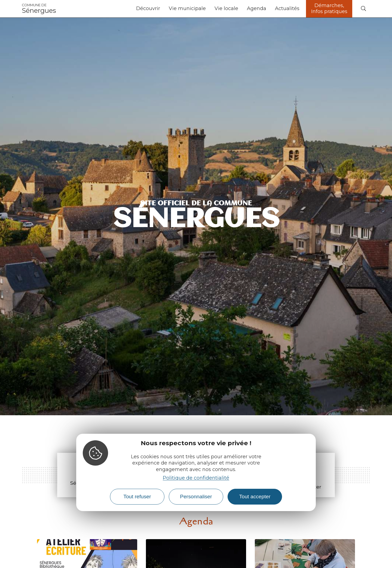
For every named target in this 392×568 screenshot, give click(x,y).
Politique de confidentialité (196, 478)
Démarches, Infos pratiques (329, 8)
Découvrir (148, 8)
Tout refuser (137, 497)
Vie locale (226, 8)
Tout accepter (255, 497)
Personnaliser (196, 497)
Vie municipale (187, 8)
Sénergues (39, 9)
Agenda (257, 8)
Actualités (287, 8)
